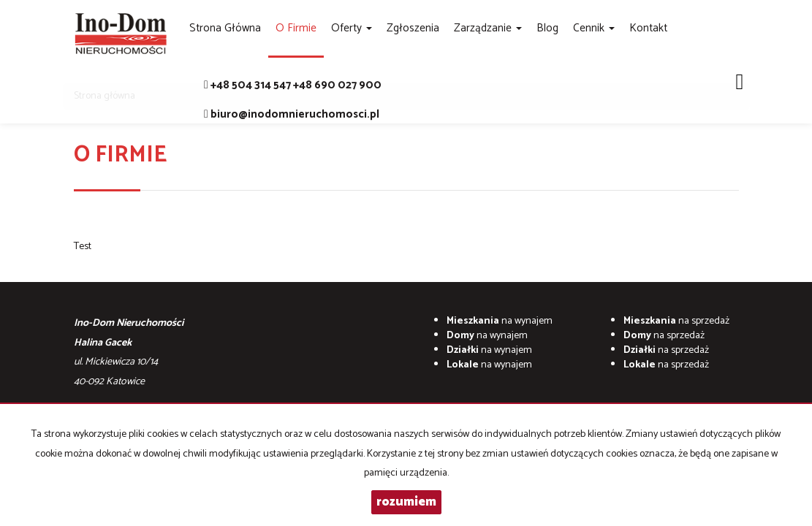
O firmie (296, 28)
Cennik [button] (594, 28)
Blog (547, 28)
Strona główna (225, 28)
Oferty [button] (352, 28)
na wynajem (500, 321)
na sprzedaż (676, 321)
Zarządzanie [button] (488, 28)
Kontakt (648, 28)
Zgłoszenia (413, 28)
